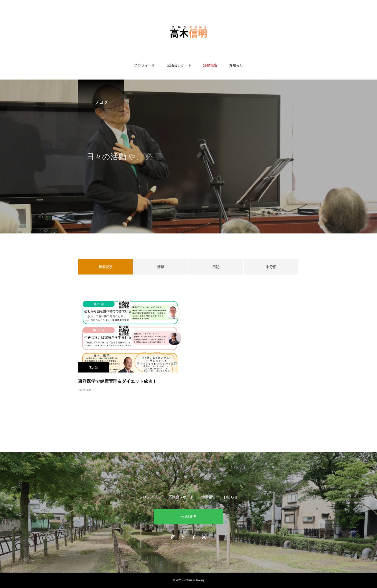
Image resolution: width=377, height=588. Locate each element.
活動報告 (210, 65)
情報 (161, 267)
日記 (216, 267)
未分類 (271, 267)
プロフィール (145, 65)
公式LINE (188, 517)
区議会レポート (179, 65)
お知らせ (236, 65)
